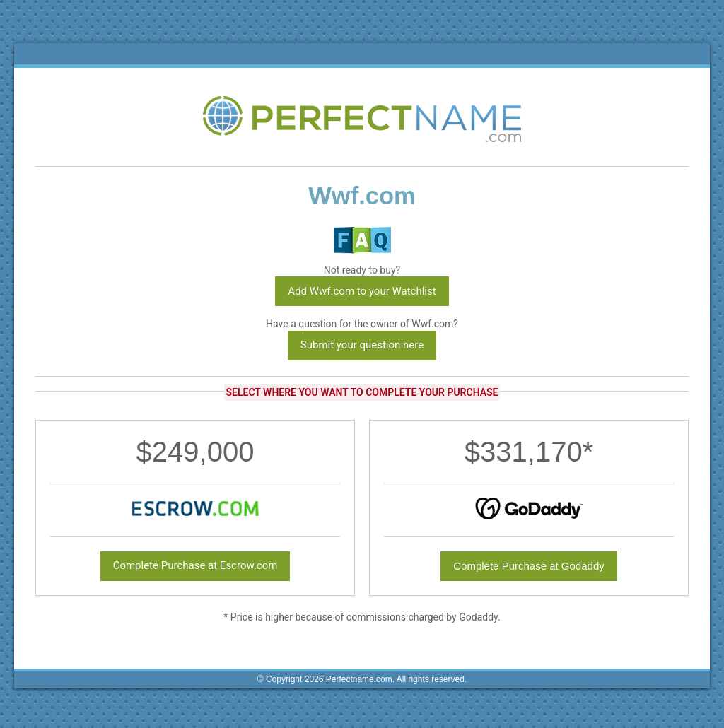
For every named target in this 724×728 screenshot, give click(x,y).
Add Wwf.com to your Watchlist (362, 291)
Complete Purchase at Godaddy (529, 566)
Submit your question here (362, 345)
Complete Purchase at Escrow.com (195, 565)
